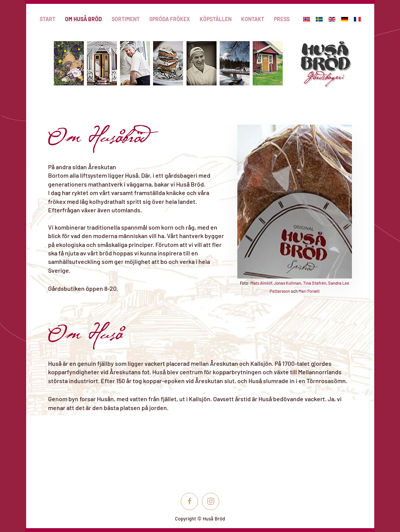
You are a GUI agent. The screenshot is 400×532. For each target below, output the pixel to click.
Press (282, 19)
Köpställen (216, 19)
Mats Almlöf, (262, 283)
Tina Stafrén (315, 283)
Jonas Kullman (287, 283)
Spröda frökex (170, 19)
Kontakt (253, 19)
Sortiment (126, 19)
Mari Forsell (309, 291)
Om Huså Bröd (83, 19)
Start (47, 19)
